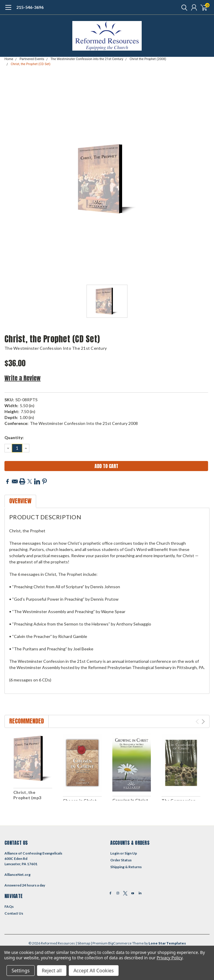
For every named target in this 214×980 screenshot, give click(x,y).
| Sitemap (83, 943)
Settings (21, 971)
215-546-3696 (30, 7)
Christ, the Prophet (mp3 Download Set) (29, 797)
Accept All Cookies (94, 971)
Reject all (52, 971)
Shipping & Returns (126, 867)
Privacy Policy (169, 958)
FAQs (9, 906)
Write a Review (23, 378)
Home (9, 59)
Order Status (121, 860)
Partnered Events (32, 59)
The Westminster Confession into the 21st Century (87, 59)
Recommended (27, 721)
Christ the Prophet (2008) (148, 59)
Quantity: (14, 437)
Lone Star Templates (167, 943)
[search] (183, 7)
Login (115, 853)
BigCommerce (120, 943)
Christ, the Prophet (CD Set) (31, 64)
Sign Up (131, 853)
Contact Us (14, 913)
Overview (20, 501)
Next (203, 722)
